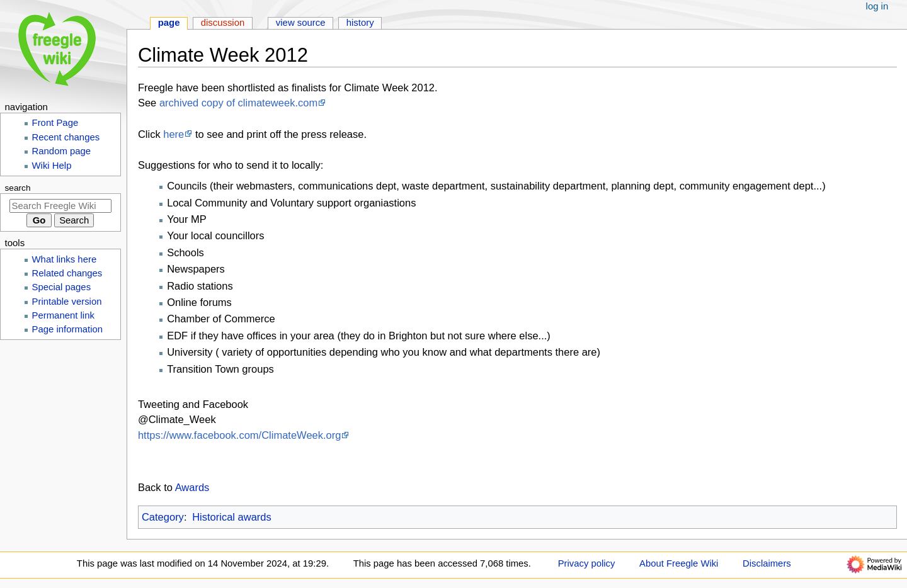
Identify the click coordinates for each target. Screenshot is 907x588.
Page (169, 23)
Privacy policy (587, 563)
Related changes (67, 273)
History (360, 23)
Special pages (62, 287)
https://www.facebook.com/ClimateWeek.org (240, 435)
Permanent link (63, 315)
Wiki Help (52, 166)
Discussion (223, 23)
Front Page (55, 123)
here (174, 134)
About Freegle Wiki (679, 563)
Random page (62, 151)
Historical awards (232, 517)
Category (163, 517)
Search (18, 188)
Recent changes (66, 137)
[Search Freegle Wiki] (60, 206)
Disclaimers (767, 563)
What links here (65, 259)
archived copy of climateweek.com (238, 103)
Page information (68, 329)
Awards (192, 487)
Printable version (67, 302)
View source (301, 23)
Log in (877, 6)
